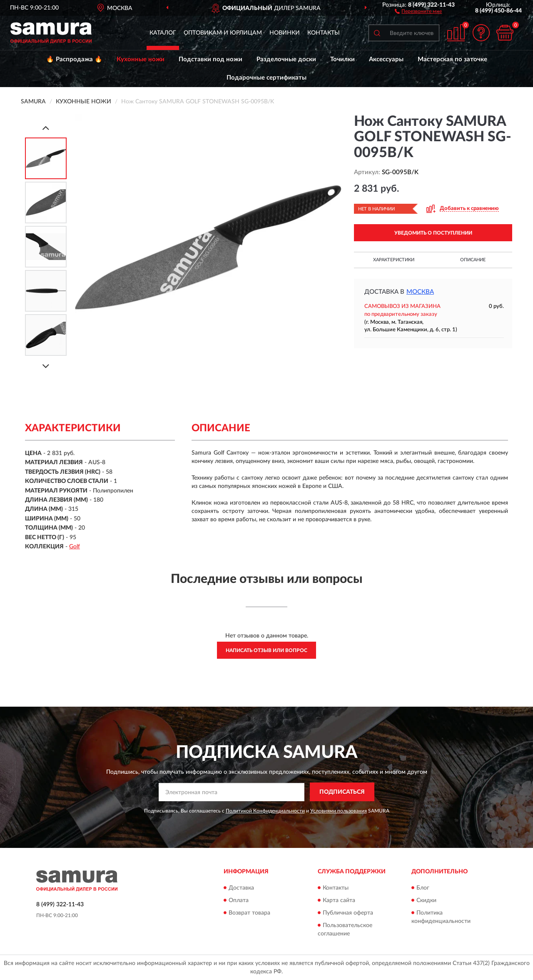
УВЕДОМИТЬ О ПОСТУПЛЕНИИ (433, 233)
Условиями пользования (339, 811)
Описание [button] (473, 260)
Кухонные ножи (141, 59)
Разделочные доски (286, 59)
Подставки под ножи (210, 59)
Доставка (241, 888)
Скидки (426, 900)
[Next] (46, 366)
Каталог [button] (163, 33)
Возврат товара (249, 913)
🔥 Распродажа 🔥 (74, 59)
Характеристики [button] (394, 260)
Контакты (324, 33)
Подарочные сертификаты (266, 78)
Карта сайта (339, 900)
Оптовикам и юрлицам (223, 33)
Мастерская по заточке (452, 59)
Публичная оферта (348, 913)
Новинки (285, 33)
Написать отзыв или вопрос (266, 650)
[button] (418, 11)
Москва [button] (420, 292)
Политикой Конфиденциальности (265, 811)
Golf (75, 547)
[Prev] (46, 128)
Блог (423, 888)
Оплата (239, 900)
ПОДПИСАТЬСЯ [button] (342, 792)
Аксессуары (386, 59)
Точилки (342, 59)
